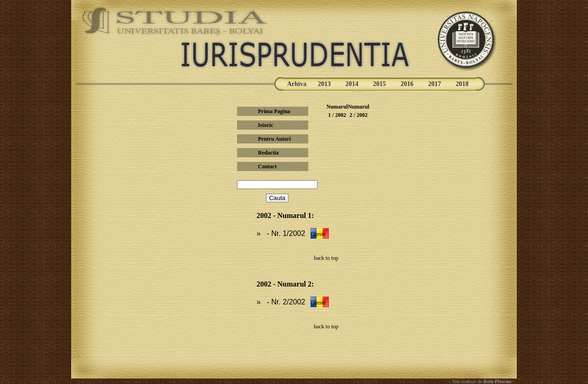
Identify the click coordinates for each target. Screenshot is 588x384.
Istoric (265, 125)
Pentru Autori (274, 139)
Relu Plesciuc (497, 381)
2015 (379, 84)
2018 (462, 84)
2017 (435, 84)
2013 (324, 84)
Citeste (318, 234)
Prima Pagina (274, 111)
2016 (407, 84)
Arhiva (297, 84)
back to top (326, 258)
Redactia (268, 153)
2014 (352, 84)
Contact (267, 166)
